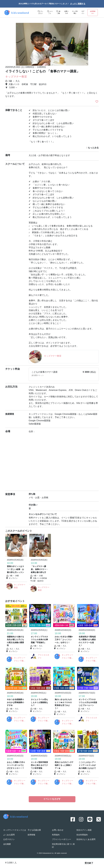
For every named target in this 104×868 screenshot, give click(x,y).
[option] (52, 43)
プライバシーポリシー (61, 840)
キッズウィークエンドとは (15, 830)
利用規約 (56, 835)
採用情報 (31, 835)
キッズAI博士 (75, 12)
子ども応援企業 (34, 830)
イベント (50, 13)
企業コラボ (66, 12)
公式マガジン (9, 840)
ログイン (83, 12)
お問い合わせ (58, 830)
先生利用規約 (82, 835)
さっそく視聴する (78, 4)
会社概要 (7, 844)
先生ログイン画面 (84, 830)
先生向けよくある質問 (86, 840)
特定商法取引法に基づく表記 (63, 846)
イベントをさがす (52, 799)
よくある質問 (9, 835)
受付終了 (89, 863)
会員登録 (93, 12)
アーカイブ (40, 13)
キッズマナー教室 (16, 77)
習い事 (58, 13)
